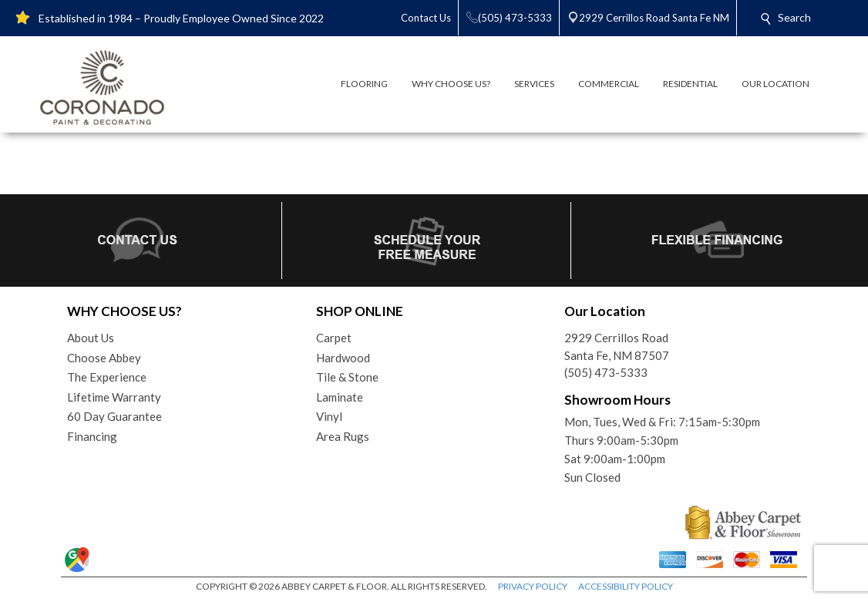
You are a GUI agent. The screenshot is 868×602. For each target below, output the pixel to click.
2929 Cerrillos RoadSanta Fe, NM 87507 (617, 346)
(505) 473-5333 (606, 372)
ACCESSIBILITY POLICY (626, 586)
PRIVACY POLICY (533, 586)
